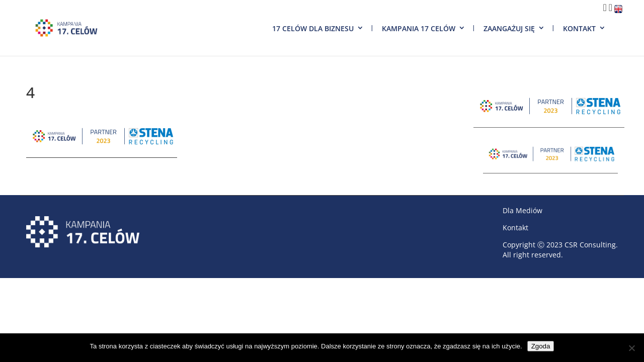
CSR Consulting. (591, 245)
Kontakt (579, 28)
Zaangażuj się (509, 28)
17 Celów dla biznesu (313, 28)
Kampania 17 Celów (419, 28)
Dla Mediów (522, 210)
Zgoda (541, 346)
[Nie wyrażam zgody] (631, 348)
